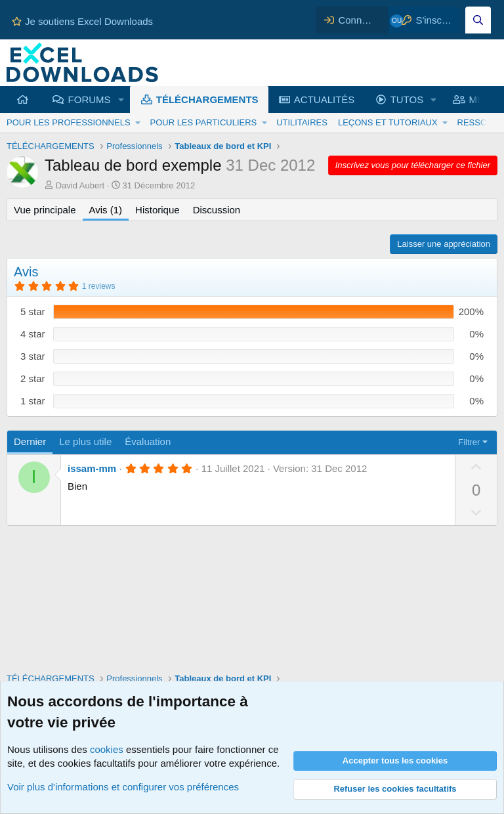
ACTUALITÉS (325, 99)
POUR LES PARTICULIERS (203, 122)
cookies (107, 749)
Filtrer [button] (469, 442)
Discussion (217, 210)
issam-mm (92, 468)
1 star (33, 401)
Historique (157, 210)
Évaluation (148, 441)
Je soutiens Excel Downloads (82, 21)
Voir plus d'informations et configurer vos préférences (123, 787)
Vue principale (45, 210)
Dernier (30, 441)
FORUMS (90, 99)
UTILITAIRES (302, 122)
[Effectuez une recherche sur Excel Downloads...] (478, 20)
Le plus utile (85, 441)
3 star (33, 356)
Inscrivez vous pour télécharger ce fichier (413, 165)
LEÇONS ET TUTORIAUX (388, 122)
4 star (33, 334)
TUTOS (407, 99)
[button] (121, 99)
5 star (33, 311)
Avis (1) (106, 210)
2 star (33, 378)
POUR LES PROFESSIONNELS (69, 122)
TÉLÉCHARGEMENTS (207, 99)
